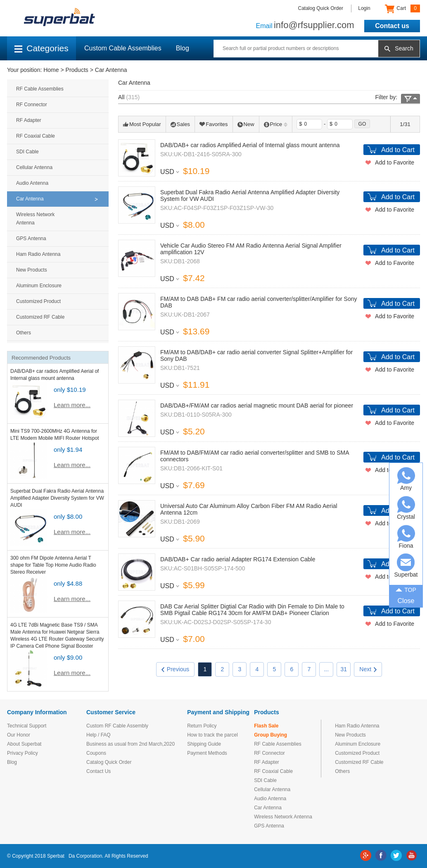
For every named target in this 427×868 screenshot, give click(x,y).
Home (51, 70)
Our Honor (19, 735)
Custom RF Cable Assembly (117, 726)
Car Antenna (111, 70)
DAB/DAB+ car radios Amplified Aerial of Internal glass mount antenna (250, 145)
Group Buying (270, 735)
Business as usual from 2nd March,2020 (130, 744)
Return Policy (202, 726)
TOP (406, 589)
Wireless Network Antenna (35, 219)
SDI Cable (27, 152)
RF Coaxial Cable (36, 136)
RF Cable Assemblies (40, 89)
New (246, 124)
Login (364, 8)
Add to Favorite (395, 162)
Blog (183, 48)
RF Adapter (29, 120)
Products (77, 70)
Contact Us (98, 771)
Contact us (392, 26)
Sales (180, 124)
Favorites (213, 124)
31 (344, 669)
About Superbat (24, 744)
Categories (42, 48)
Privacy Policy (23, 753)
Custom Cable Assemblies (123, 48)
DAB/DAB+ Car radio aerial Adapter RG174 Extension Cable (238, 559)
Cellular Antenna (34, 167)
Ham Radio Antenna (38, 254)
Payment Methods (207, 753)
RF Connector (32, 105)
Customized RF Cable (40, 317)
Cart (402, 9)
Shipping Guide (204, 744)
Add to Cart (398, 150)
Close (406, 601)
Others (24, 333)
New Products (32, 270)
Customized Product (38, 301)
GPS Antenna (31, 238)
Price (276, 124)
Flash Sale (266, 726)
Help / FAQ (98, 735)
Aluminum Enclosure (39, 286)
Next (368, 669)
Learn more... (72, 405)
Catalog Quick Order (321, 8)
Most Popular (142, 124)
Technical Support (27, 726)
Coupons (96, 753)
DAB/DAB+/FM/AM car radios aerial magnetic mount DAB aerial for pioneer (257, 405)
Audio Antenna (32, 183)
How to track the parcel (212, 735)
